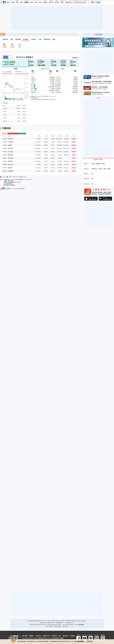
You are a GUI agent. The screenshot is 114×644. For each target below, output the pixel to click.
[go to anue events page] (89, 2)
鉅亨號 (57, 2)
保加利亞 (94, 169)
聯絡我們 (54, 636)
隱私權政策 (81, 641)
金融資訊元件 (46, 636)
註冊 (98, 2)
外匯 (36, 2)
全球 (40, 2)
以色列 (100, 169)
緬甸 (103, 164)
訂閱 (62, 2)
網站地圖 (65, 636)
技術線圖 (99, 34)
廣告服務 (38, 636)
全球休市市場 (98, 159)
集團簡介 (32, 636)
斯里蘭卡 (98, 164)
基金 (32, 2)
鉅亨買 (51, 2)
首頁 (8, 2)
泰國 (109, 169)
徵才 (60, 636)
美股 (21, 2)
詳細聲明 (82, 625)
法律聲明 (72, 636)
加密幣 (45, 2)
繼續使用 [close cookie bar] (90, 641)
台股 (17, 2)
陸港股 (26, 2)
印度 (105, 169)
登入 (95, 2)
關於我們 (25, 636)
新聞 (13, 2)
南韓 (93, 164)
